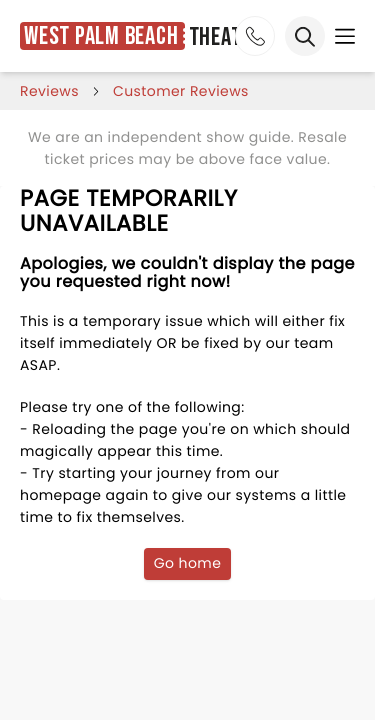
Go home (188, 563)
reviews (49, 91)
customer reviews (181, 91)
